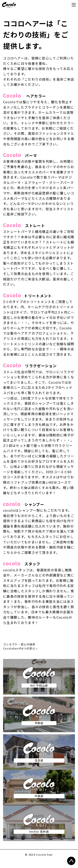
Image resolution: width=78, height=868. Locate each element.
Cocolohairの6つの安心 (19, 648)
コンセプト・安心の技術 (19, 644)
